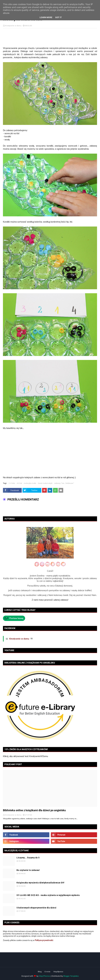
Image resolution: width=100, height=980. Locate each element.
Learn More (46, 17)
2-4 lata (12, 483)
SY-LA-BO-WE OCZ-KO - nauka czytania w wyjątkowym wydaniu (48, 895)
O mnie (47, 972)
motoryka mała (30, 483)
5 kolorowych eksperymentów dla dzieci (36, 908)
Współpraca (58, 972)
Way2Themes (45, 976)
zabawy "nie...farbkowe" (64, 483)
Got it (58, 17)
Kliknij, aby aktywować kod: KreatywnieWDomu (25, 756)
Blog (40, 972)
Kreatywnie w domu (13, 26)
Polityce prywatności (44, 940)
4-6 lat (19, 483)
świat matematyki (45, 483)
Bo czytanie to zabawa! (28, 870)
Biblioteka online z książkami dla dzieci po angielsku (34, 810)
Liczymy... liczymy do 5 (28, 858)
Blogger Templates (71, 976)
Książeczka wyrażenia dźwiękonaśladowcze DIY (41, 883)
